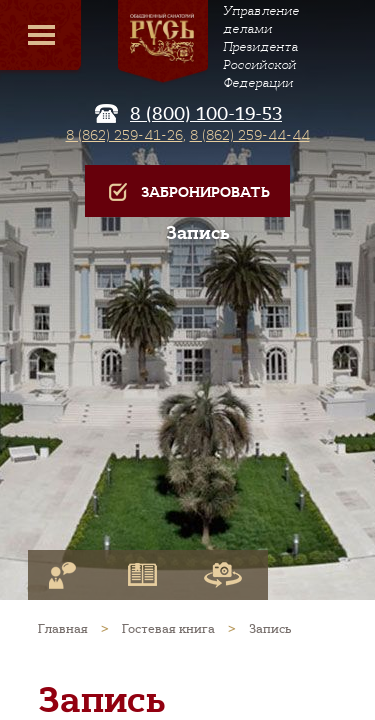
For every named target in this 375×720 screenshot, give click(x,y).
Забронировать (187, 192)
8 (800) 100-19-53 (206, 114)
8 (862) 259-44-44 (250, 135)
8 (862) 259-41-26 (124, 135)
